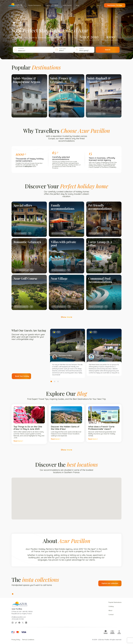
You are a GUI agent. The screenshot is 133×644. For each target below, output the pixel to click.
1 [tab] (51, 381)
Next (121, 355)
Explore (48, 5)
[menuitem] (99, 5)
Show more (66, 317)
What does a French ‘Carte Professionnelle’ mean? (101, 428)
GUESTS (81, 49)
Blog (77, 5)
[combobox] (35, 51)
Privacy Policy (16, 640)
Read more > (18, 441)
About (56, 5)
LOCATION (21, 49)
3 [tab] (58, 381)
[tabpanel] (68, 353)
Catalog (111, 606)
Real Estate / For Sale (115, 5)
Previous (50, 355)
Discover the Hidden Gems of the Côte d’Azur (65, 428)
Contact (111, 615)
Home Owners (67, 5)
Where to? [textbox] (22, 51)
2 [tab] (55, 381)
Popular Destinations (34, 5)
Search (108, 50)
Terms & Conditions (28, 640)
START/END (62, 49)
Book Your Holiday (22, 376)
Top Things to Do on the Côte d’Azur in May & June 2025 (28, 428)
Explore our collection (110, 583)
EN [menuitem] (98, 5)
